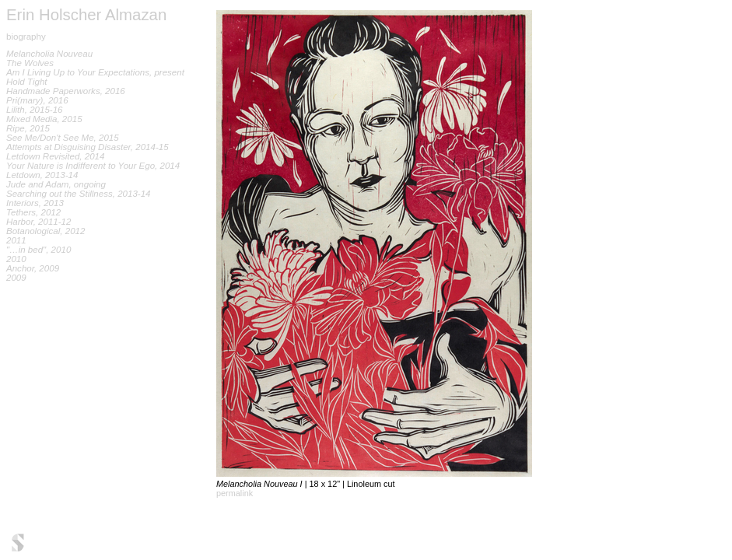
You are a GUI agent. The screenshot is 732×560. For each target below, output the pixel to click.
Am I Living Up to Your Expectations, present (95, 72)
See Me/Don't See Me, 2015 (63, 138)
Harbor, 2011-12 (39, 222)
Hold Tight (27, 82)
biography (26, 37)
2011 (16, 240)
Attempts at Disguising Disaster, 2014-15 (88, 147)
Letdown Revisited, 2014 (55, 156)
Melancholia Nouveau (49, 54)
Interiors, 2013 (35, 203)
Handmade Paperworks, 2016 (66, 91)
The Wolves (30, 63)
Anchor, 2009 (33, 268)
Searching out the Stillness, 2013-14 (79, 194)
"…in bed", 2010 (39, 250)
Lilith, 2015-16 (35, 110)
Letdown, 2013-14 (42, 175)
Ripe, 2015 (28, 128)
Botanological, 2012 (46, 231)
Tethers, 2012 (33, 212)
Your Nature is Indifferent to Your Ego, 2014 (93, 166)
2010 (16, 259)
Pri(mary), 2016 (37, 100)
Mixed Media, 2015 (44, 119)
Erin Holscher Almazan (86, 15)
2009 (16, 278)
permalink (235, 493)
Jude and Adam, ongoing (56, 184)
